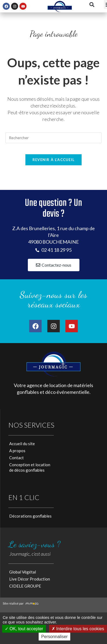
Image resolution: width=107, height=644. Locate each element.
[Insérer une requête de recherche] (54, 138)
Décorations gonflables (30, 516)
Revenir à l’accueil (54, 160)
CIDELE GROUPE (25, 586)
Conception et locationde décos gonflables (30, 467)
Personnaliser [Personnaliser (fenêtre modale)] (55, 637)
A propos (17, 451)
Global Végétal (23, 572)
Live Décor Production (30, 579)
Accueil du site (22, 444)
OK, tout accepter (24, 629)
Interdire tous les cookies (78, 629)
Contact (16, 458)
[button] (92, 4)
